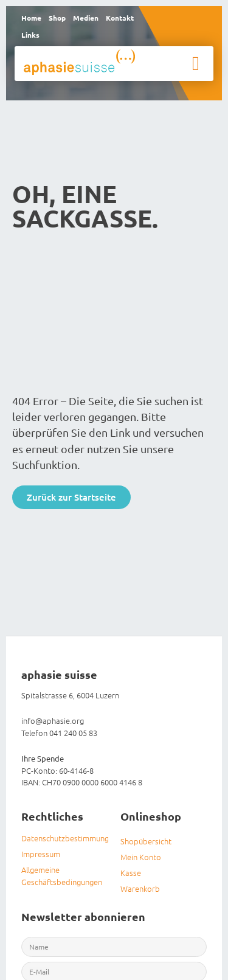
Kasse (131, 873)
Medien (86, 18)
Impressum (41, 854)
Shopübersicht (146, 841)
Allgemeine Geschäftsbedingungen (62, 876)
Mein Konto (141, 857)
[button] (196, 63)
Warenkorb (140, 888)
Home (31, 18)
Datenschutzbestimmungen (65, 838)
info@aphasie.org (53, 721)
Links (30, 35)
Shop (57, 18)
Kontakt (120, 18)
